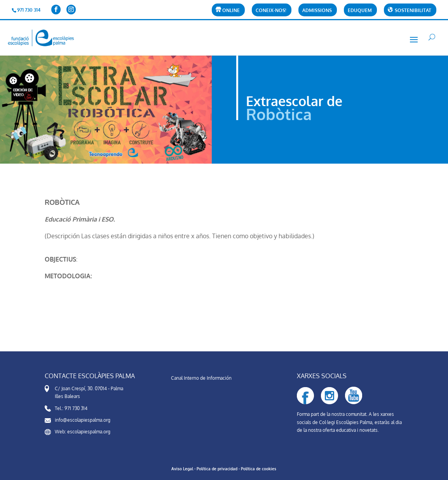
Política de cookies (259, 469)
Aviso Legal (182, 469)
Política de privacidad (217, 469)
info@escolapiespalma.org (83, 420)
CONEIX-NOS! (271, 11)
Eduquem (360, 11)
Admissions (317, 11)
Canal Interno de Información (201, 378)
